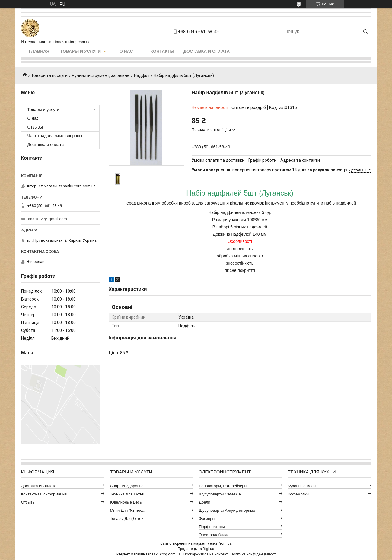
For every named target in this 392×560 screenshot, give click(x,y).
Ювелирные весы (126, 502)
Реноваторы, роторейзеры (223, 486)
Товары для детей (127, 519)
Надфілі (142, 75)
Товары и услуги (81, 51)
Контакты (162, 51)
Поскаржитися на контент (206, 554)
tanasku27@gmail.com (47, 219)
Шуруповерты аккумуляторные (227, 510)
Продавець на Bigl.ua (196, 549)
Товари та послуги (49, 75)
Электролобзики (214, 535)
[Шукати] (366, 32)
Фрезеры (207, 519)
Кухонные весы (302, 486)
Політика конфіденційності (254, 554)
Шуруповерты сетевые (220, 494)
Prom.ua (225, 543)
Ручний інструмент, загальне (101, 75)
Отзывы (35, 127)
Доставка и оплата (207, 51)
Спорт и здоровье (127, 486)
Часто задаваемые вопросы (55, 136)
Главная (39, 51)
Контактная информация (44, 494)
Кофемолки (298, 494)
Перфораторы (212, 527)
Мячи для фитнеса (127, 510)
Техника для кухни (127, 494)
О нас (126, 51)
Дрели (205, 502)
